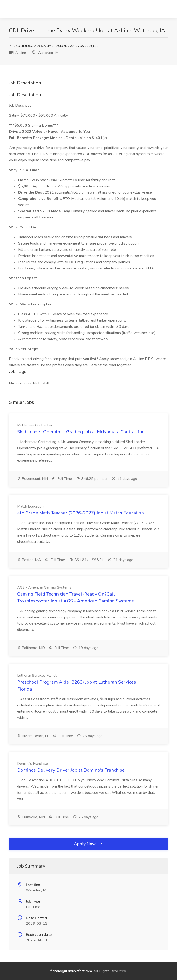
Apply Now (88, 844)
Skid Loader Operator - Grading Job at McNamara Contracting (81, 432)
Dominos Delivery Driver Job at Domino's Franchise (71, 770)
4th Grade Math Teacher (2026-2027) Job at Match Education (80, 513)
